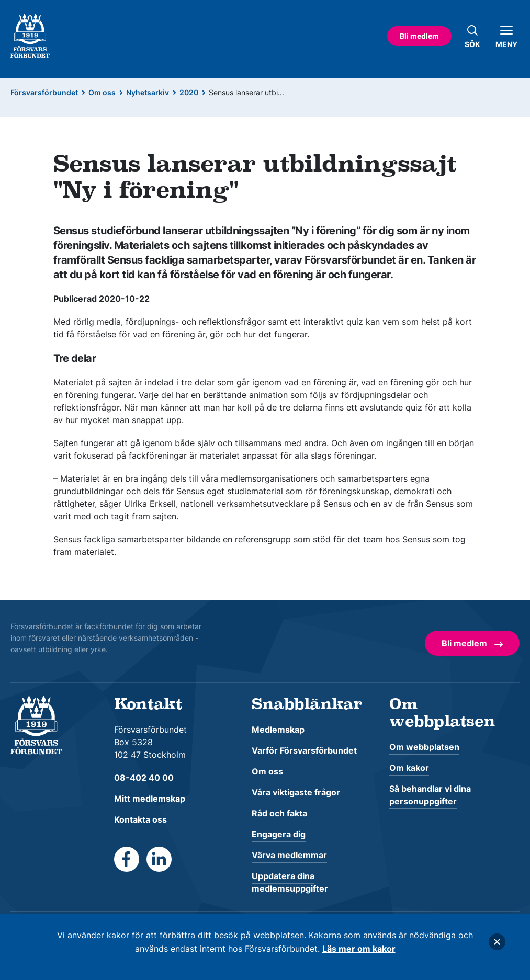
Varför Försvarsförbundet (304, 750)
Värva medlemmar (289, 855)
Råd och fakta (279, 813)
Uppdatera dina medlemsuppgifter (290, 882)
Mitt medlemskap (150, 799)
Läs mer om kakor (359, 949)
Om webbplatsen (424, 747)
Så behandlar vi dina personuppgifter (430, 795)
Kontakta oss (140, 819)
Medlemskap (278, 730)
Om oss (102, 92)
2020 (189, 92)
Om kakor (409, 768)
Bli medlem (419, 36)
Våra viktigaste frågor (296, 792)
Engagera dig (279, 834)
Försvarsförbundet (44, 92)
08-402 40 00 (144, 778)
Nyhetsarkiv (148, 92)
